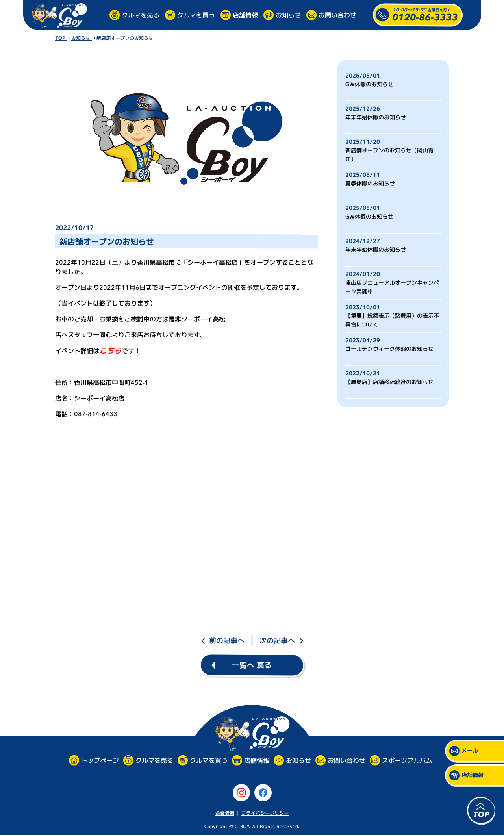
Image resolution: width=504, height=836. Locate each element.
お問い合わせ (337, 15)
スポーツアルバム (407, 760)
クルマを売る (141, 15)
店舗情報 (245, 15)
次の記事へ (277, 640)
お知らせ (288, 15)
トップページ (100, 761)
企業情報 (225, 813)
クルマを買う (196, 15)
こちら (110, 351)
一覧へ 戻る (252, 665)
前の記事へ (227, 640)
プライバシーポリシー (265, 813)
